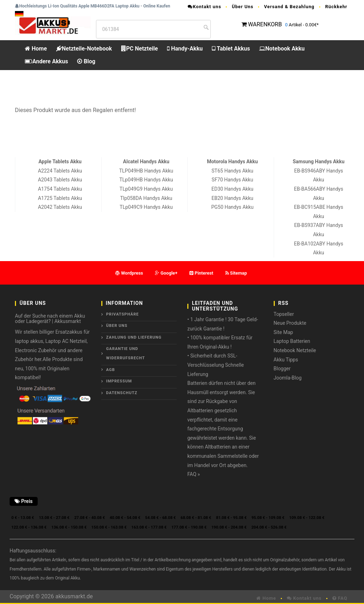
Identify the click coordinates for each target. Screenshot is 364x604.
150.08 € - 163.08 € (109, 527)
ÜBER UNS (117, 326)
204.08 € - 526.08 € (269, 527)
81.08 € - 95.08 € (231, 518)
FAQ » (194, 474)
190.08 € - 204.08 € (229, 527)
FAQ (340, 598)
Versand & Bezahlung (289, 7)
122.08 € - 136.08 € (29, 527)
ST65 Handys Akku (232, 171)
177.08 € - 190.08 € (189, 527)
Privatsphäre (123, 314)
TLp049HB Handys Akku (146, 180)
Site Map (283, 332)
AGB (111, 370)
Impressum (119, 381)
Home (36, 49)
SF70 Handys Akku (232, 180)
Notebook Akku (282, 49)
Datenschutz (122, 393)
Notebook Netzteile (295, 350)
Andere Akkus (46, 61)
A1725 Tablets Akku (60, 198)
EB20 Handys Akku (232, 198)
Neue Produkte (290, 323)
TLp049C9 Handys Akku (146, 207)
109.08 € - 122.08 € (307, 518)
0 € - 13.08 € (23, 518)
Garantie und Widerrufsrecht (126, 353)
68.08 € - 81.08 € (196, 518)
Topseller (284, 314)
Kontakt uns (204, 7)
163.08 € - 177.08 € (149, 527)
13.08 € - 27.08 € (54, 518)
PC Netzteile (140, 49)
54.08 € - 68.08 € (160, 518)
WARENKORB (265, 24)
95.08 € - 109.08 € (268, 518)
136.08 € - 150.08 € (69, 527)
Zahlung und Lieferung (134, 337)
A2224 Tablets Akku (60, 171)
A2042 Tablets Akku (60, 207)
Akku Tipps (286, 360)
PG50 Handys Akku (232, 207)
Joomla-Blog (288, 378)
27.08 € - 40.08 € (90, 518)
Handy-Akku (185, 49)
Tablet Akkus (231, 49)
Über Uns (243, 7)
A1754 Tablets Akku (60, 189)
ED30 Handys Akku (232, 189)
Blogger (282, 369)
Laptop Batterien (292, 341)
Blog (86, 61)
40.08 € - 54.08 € (125, 518)
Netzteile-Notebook (84, 49)
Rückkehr (336, 7)
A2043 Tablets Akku (60, 180)
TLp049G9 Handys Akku (146, 189)
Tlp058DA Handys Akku (146, 198)
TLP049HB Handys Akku (146, 171)
